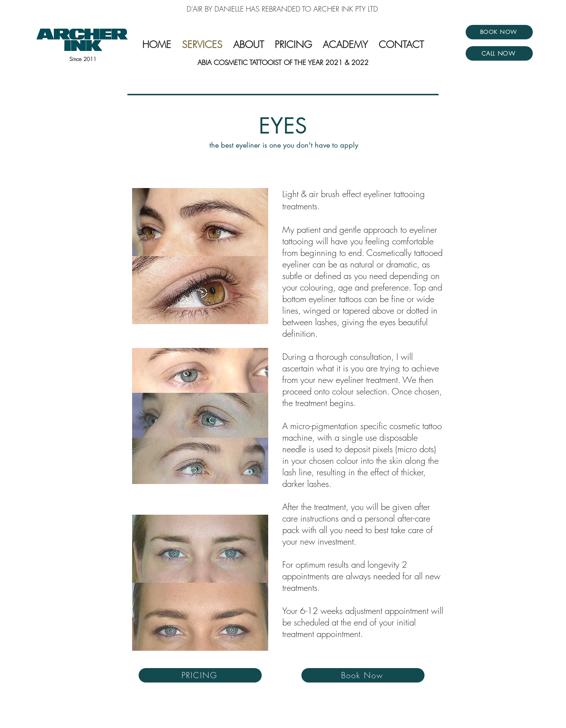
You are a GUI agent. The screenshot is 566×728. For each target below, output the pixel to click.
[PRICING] (200, 675)
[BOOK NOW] (499, 32)
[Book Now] (363, 675)
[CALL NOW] (499, 53)
